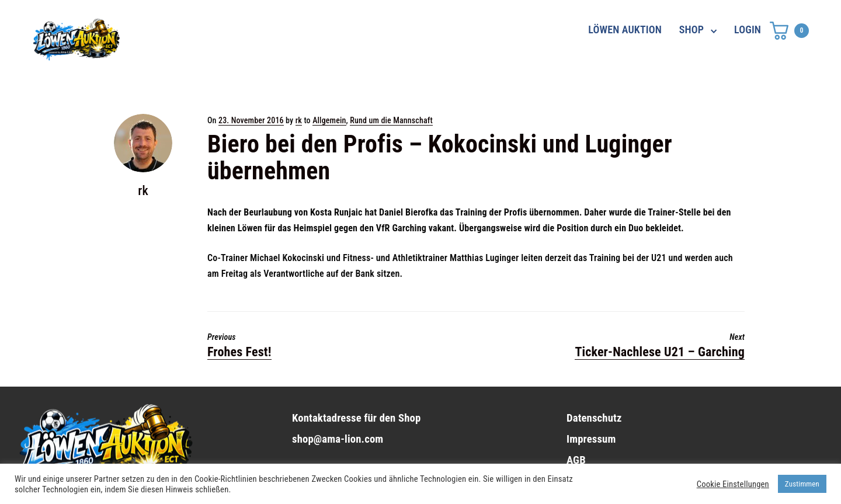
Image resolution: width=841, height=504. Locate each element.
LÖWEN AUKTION (625, 29)
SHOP (691, 29)
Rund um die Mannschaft (391, 120)
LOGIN (748, 29)
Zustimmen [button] (802, 484)
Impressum (591, 439)
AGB (576, 460)
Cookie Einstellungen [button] (733, 484)
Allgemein (329, 120)
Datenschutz (594, 418)
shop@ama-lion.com (338, 439)
